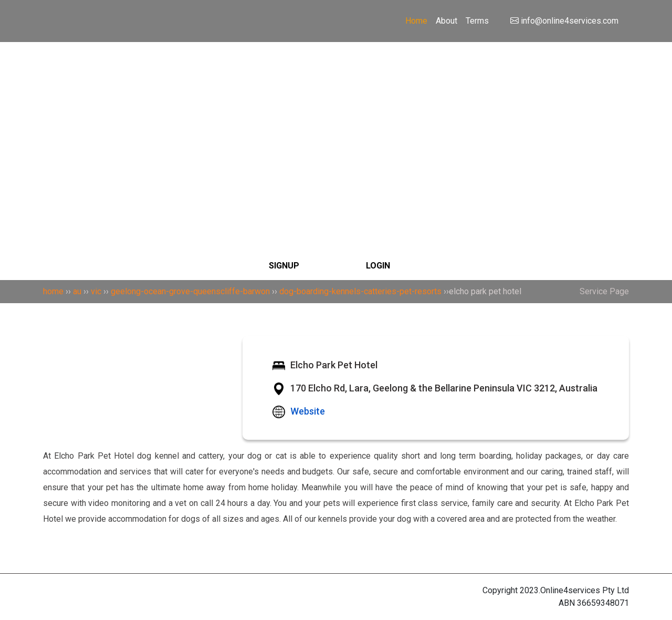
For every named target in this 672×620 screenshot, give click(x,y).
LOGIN (378, 266)
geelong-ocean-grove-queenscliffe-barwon (190, 291)
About (447, 21)
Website (308, 411)
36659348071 (603, 603)
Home (416, 21)
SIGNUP (284, 266)
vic (96, 291)
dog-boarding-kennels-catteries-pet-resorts (360, 291)
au (77, 291)
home (53, 291)
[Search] (336, 91)
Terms (477, 21)
